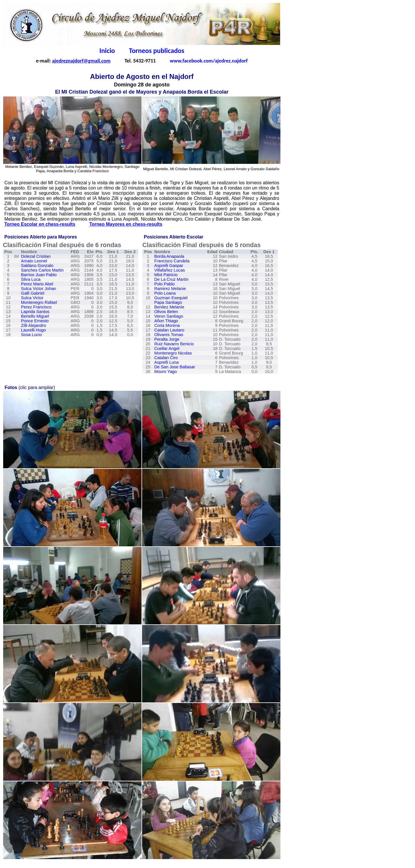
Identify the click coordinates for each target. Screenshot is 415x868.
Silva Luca (31, 279)
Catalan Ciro (166, 358)
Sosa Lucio (32, 335)
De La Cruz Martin (171, 279)
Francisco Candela (172, 261)
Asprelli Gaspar (169, 266)
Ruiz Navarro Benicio (174, 344)
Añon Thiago (166, 321)
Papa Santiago (168, 302)
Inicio (107, 51)
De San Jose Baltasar (175, 367)
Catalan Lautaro (169, 330)
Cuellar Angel (167, 348)
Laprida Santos (35, 312)
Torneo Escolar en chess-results (40, 224)
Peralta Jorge (167, 339)
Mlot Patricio (166, 275)
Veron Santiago (169, 316)
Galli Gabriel (33, 293)
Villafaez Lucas (169, 270)
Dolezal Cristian (36, 256)
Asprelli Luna (166, 362)
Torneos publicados (157, 51)
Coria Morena (167, 325)
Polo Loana (165, 293)
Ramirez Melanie (170, 289)
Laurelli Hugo (33, 330)
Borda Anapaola (169, 256)
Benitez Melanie (169, 307)
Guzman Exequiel (171, 298)
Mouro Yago (166, 372)
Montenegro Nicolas (173, 353)
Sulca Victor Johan (39, 289)
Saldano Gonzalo (37, 266)
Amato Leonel (34, 261)
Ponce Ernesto (35, 321)
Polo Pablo (164, 284)
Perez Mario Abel (37, 284)
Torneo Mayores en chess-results (126, 224)
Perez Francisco (36, 307)
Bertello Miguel (35, 316)
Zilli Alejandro (34, 325)
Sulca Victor (32, 298)
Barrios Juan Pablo (39, 275)
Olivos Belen (166, 312)
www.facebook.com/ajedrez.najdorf (209, 61)
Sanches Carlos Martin (42, 270)
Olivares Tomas (169, 335)
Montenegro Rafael (39, 302)
